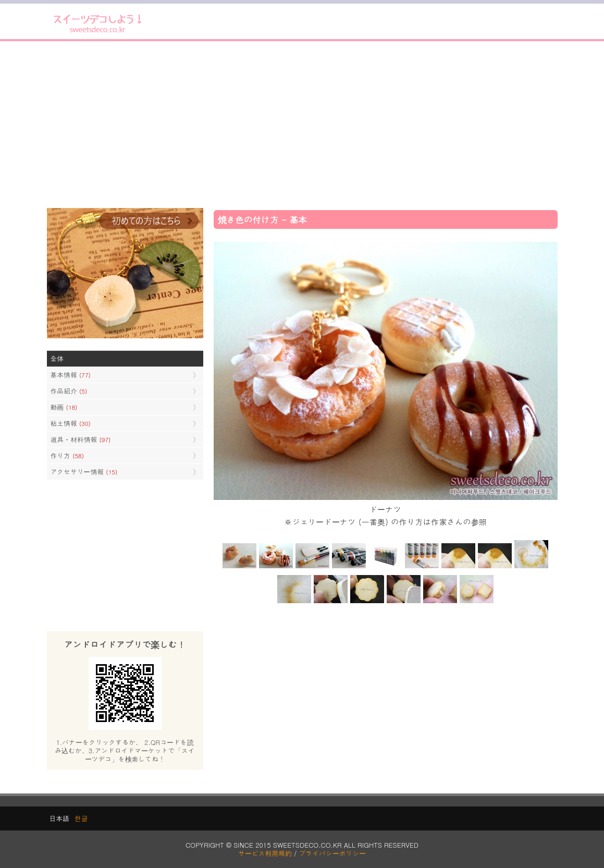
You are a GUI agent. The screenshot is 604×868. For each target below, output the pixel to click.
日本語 (59, 818)
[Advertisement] (302, 125)
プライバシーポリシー (332, 853)
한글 (81, 818)
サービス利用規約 (265, 853)
